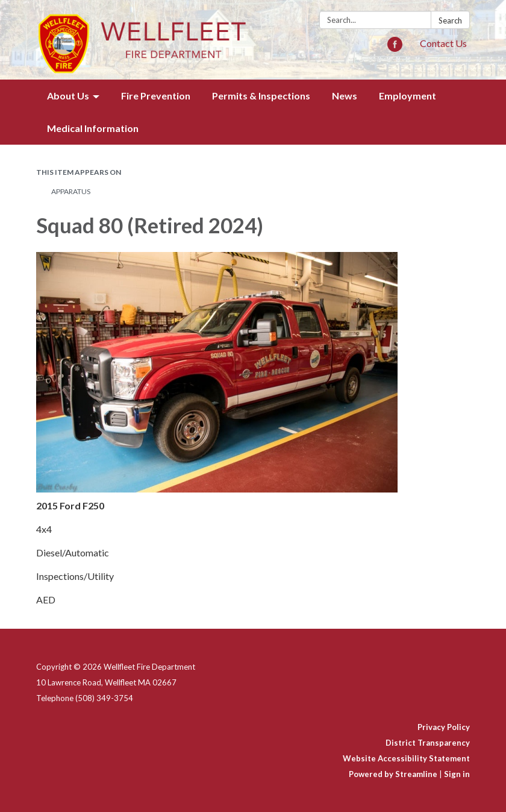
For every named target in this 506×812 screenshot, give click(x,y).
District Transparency (428, 743)
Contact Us (443, 43)
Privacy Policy (444, 727)
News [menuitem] (345, 96)
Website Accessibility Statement (406, 758)
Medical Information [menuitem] (93, 128)
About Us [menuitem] (68, 96)
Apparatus (71, 191)
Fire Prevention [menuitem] (156, 96)
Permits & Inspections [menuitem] (261, 96)
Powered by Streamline (393, 774)
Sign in (457, 774)
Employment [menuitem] (408, 96)
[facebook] (395, 48)
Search (450, 20)
